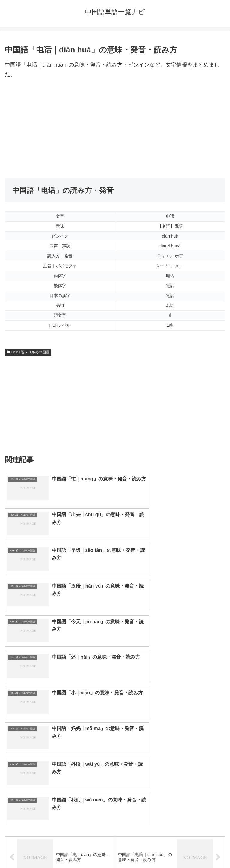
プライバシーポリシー (171, 849)
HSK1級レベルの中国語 (28, 352)
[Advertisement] (115, 129)
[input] (115, 729)
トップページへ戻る (59, 849)
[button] (219, 729)
